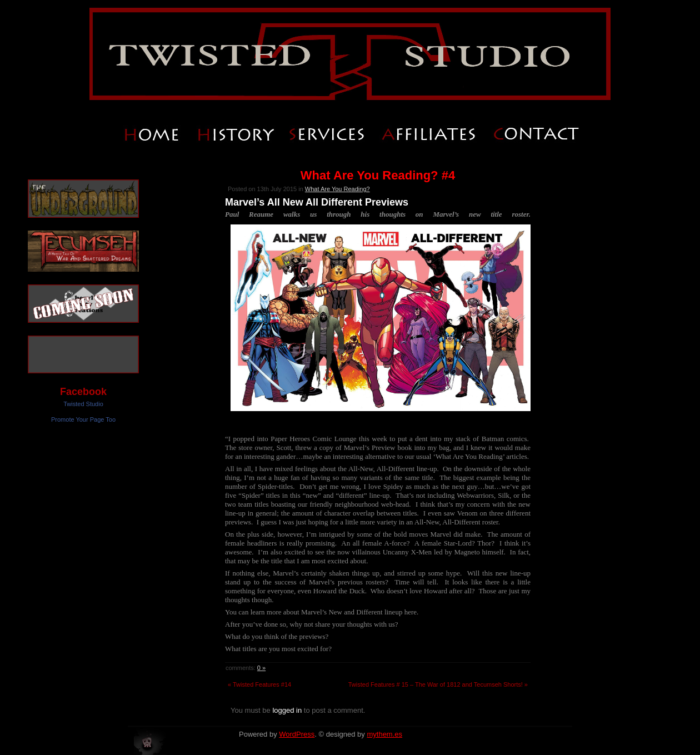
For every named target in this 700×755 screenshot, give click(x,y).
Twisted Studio (83, 404)
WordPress (297, 734)
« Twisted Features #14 (259, 684)
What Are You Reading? (337, 189)
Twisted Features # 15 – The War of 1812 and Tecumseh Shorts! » (438, 684)
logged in (287, 710)
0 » (261, 668)
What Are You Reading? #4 (378, 175)
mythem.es (384, 734)
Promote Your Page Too (83, 419)
